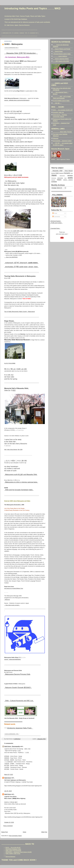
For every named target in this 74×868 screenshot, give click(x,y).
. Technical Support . (56, 221)
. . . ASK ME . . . (57, 103)
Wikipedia (56, 138)
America (53, 173)
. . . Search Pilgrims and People (62, 49)
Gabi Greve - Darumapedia (12, 746)
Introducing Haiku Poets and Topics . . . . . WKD (32, 8)
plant (65, 178)
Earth (57, 173)
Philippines (54, 178)
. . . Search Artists (58, 51)
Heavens (61, 173)
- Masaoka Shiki (41, 739)
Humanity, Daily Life (58, 112)
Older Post (44, 832)
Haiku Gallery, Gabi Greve (13, 854)
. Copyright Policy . (55, 228)
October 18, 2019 (9, 822)
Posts (55, 213)
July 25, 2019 (8, 791)
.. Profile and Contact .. (56, 223)
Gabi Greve (8, 778)
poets (70, 178)
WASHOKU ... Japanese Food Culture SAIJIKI (19, 852)
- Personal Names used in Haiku (62, 54)
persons (70, 175)
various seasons (68, 180)
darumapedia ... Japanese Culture (62, 141)
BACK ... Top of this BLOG (13, 847)
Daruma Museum (10, 857)
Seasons (53, 180)
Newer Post (4, 832)
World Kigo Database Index (13, 849)
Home (24, 832)
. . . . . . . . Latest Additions (60, 56)
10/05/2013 (17, 739)
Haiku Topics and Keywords (13, 850)
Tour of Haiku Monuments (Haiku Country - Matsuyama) (20, 312)
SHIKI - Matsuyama (13, 44)
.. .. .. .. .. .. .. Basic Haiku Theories (62, 132)
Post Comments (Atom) (15, 836)
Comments (56, 217)
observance (62, 176)
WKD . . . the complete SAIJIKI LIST (63, 110)
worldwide (54, 182)
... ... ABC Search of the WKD (61, 61)
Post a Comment (8, 826)
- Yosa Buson (68, 171)
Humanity (67, 173)
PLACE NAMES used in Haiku (61, 101)
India (72, 173)
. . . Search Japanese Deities (61, 59)
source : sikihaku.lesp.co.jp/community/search (17, 100)
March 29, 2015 (9, 775)
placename (60, 178)
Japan (54, 175)
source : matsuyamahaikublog (12, 659)
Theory (59, 180)
